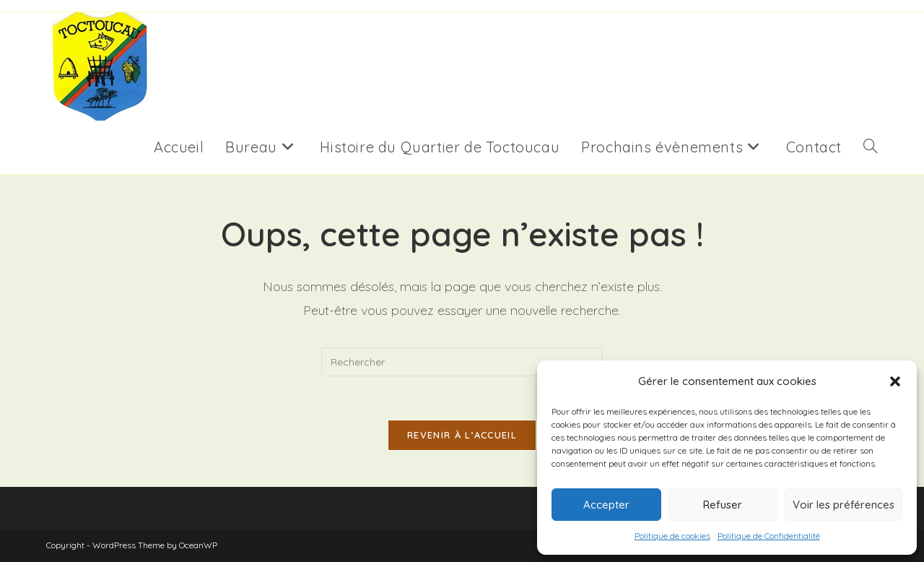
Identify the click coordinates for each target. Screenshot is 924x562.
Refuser (723, 505)
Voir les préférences (844, 505)
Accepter (606, 505)
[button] (895, 381)
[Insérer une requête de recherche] (462, 362)
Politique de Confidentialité (769, 536)
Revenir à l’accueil (462, 435)
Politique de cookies (672, 536)
